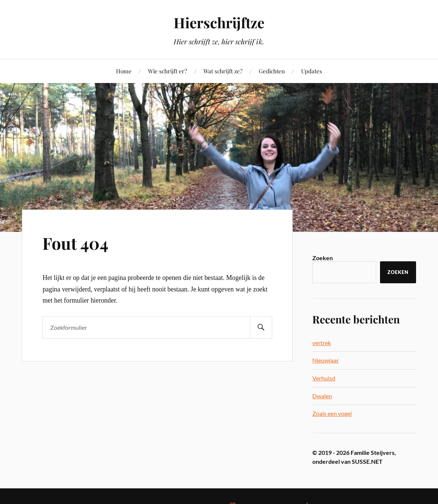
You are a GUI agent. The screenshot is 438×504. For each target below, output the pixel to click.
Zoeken (323, 258)
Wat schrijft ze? (223, 71)
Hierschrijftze (219, 23)
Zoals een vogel (332, 413)
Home (124, 71)
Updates (312, 71)
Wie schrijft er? (168, 71)
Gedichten (272, 71)
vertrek (322, 343)
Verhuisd (324, 378)
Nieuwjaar (326, 360)
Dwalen (322, 396)
